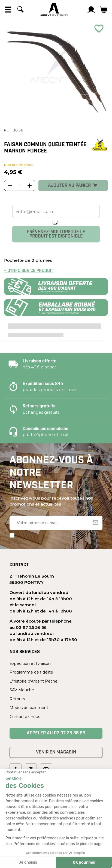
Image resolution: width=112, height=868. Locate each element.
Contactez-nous (25, 717)
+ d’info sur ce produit (29, 271)
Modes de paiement (29, 708)
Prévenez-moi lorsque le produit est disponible (56, 234)
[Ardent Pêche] (54, 10)
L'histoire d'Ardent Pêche (34, 681)
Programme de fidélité (31, 672)
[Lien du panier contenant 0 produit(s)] (104, 10)
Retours (17, 699)
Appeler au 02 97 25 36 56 (56, 733)
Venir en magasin (56, 752)
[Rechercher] (20, 10)
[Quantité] (20, 186)
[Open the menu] (8, 10)
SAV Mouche (22, 690)
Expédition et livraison (30, 663)
